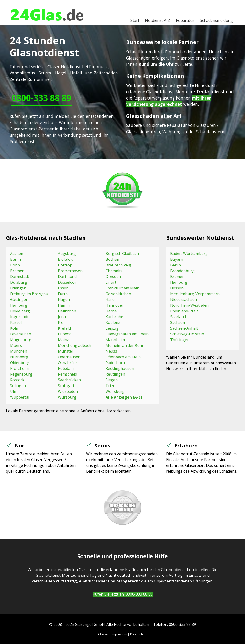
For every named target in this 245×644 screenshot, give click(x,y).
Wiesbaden (68, 391)
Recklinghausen (120, 368)
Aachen (17, 254)
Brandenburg (182, 271)
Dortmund (67, 277)
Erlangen (18, 288)
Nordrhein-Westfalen (189, 305)
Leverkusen (21, 334)
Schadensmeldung (216, 20)
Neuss (111, 351)
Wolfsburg (115, 391)
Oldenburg (20, 363)
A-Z (158, 20)
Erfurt (111, 282)
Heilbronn (67, 311)
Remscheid (67, 374)
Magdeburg (21, 340)
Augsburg (67, 254)
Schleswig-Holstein (187, 334)
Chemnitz (114, 271)
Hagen (64, 299)
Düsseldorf (68, 282)
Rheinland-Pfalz (184, 311)
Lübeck (64, 334)
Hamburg (19, 305)
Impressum (119, 634)
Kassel (16, 322)
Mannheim (115, 340)
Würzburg (67, 397)
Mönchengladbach (75, 345)
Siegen (112, 380)
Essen (63, 288)
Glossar (103, 634)
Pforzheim (19, 368)
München (19, 351)
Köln (14, 328)
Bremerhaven (70, 271)
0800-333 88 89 (42, 98)
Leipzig (112, 328)
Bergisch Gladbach (122, 254)
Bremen (17, 271)
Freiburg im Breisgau (29, 294)
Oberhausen (69, 357)
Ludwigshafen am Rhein (127, 334)
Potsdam (66, 368)
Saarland (178, 317)
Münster (66, 351)
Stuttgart (66, 386)
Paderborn (115, 363)
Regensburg (21, 374)
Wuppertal (20, 397)
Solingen (18, 386)
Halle (110, 299)
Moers (16, 345)
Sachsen (178, 322)
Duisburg (19, 282)
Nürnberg (19, 357)
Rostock (17, 380)
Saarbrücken (69, 380)
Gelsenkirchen (118, 294)
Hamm (64, 305)
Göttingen (19, 299)
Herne (111, 311)
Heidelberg (20, 311)
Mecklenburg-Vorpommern (195, 294)
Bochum (113, 259)
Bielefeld (66, 259)
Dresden (113, 277)
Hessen (177, 288)
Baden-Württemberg (189, 254)
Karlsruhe (114, 317)
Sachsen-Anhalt (184, 328)
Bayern (177, 259)
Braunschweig (118, 265)
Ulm (14, 391)
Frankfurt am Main (122, 288)
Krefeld (64, 328)
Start (135, 20)
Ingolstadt (19, 317)
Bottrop (65, 265)
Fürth (63, 294)
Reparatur (185, 20)
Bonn (15, 265)
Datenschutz (139, 634)
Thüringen (180, 340)
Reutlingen (115, 374)
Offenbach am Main (123, 357)
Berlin (15, 259)
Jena (62, 317)
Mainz (63, 340)
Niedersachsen (184, 299)
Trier (110, 386)
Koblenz (113, 322)
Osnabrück (68, 363)
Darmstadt (20, 277)
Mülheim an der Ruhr (125, 345)
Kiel (61, 322)
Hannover (114, 305)
